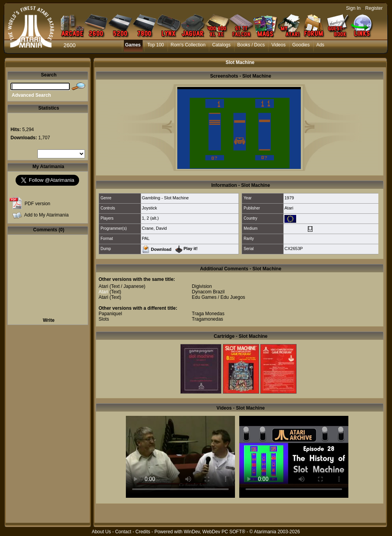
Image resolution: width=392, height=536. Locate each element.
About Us (101, 532)
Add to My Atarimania (46, 215)
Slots (104, 319)
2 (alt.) (153, 218)
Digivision (202, 286)
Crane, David (154, 228)
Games (133, 45)
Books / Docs (251, 45)
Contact (123, 532)
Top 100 (156, 45)
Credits (143, 532)
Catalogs (221, 45)
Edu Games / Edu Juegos (218, 297)
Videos (278, 45)
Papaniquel (110, 314)
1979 (289, 198)
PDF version (37, 204)
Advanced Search (31, 95)
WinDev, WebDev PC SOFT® (215, 532)
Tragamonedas (207, 319)
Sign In (353, 8)
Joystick (149, 208)
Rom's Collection (188, 45)
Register (374, 8)
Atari (289, 208)
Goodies (301, 45)
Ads (320, 45)
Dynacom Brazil (208, 292)
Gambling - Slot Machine (165, 198)
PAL (146, 238)
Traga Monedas (208, 314)
